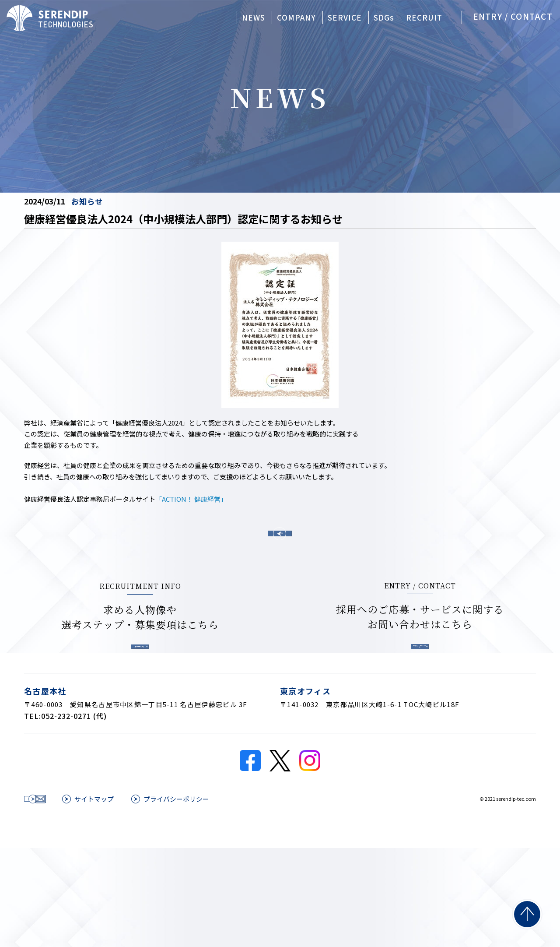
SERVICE (345, 17)
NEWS (254, 17)
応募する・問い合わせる (364, 704)
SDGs (384, 17)
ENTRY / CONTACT (513, 16)
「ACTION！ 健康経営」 (191, 499)
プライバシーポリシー (283, 892)
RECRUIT (424, 17)
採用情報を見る (196, 704)
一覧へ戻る (280, 546)
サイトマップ (200, 892)
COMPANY (296, 17)
